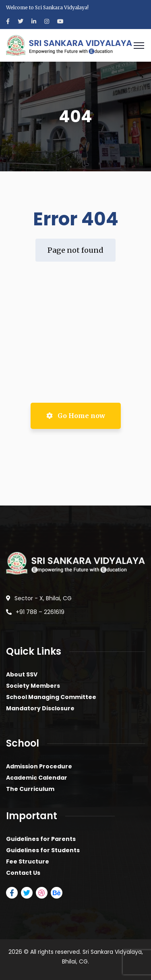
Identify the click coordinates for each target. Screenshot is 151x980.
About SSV (22, 674)
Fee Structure (28, 861)
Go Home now (76, 416)
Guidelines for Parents (41, 839)
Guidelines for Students (43, 850)
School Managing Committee (51, 697)
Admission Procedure (39, 766)
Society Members (33, 686)
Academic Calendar (37, 778)
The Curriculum (30, 789)
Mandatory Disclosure (40, 708)
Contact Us (23, 873)
